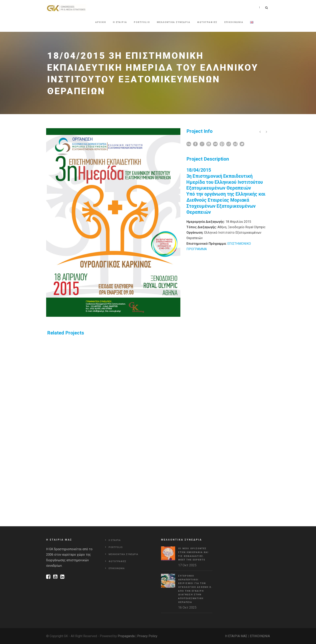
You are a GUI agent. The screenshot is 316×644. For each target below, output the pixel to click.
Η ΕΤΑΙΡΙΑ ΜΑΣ (236, 636)
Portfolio (142, 22)
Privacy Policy (147, 636)
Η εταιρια (120, 22)
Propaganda (126, 636)
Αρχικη (101, 22)
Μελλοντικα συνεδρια (174, 22)
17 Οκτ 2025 (187, 565)
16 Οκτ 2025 (187, 607)
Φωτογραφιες (207, 22)
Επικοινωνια (234, 22)
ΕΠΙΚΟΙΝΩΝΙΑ (260, 636)
